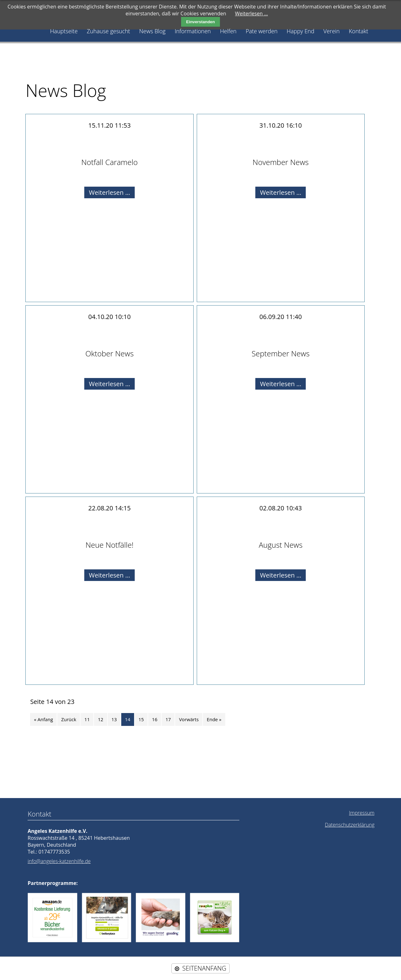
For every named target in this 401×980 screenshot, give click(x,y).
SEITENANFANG (204, 968)
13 (114, 719)
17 (168, 719)
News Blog (152, 31)
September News (281, 353)
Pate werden (262, 31)
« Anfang (43, 719)
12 (100, 719)
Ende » (214, 719)
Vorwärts (189, 719)
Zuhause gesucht (108, 31)
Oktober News (109, 353)
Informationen (193, 31)
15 (141, 719)
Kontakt (358, 31)
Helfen (228, 31)
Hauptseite (64, 31)
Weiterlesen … (112, 193)
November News (281, 162)
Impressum (362, 813)
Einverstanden (200, 22)
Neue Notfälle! (109, 545)
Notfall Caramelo (110, 162)
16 (155, 719)
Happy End (300, 31)
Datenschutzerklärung (350, 825)
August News (281, 545)
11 (87, 719)
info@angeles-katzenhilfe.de (59, 861)
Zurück (69, 719)
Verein (331, 31)
